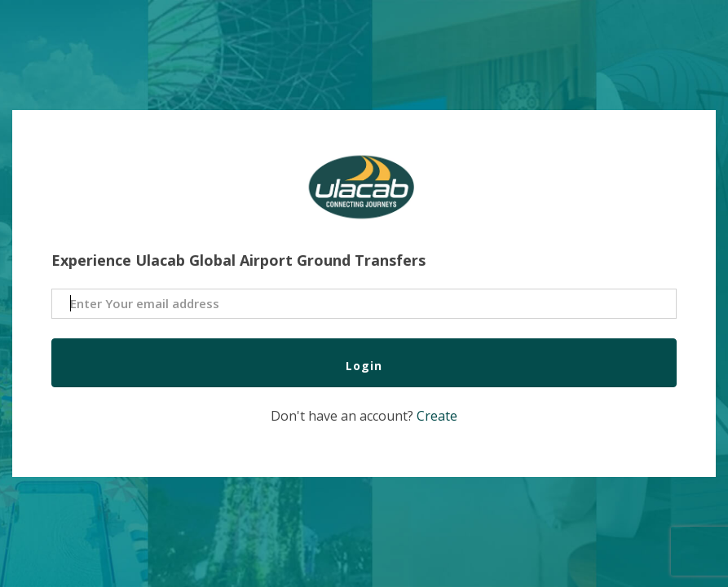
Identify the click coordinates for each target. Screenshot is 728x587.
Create (437, 416)
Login (364, 366)
